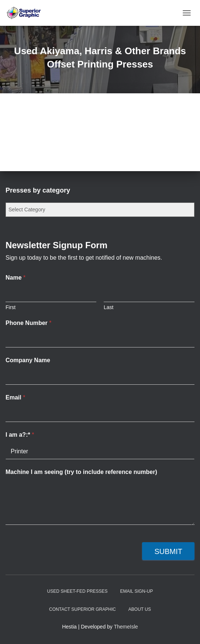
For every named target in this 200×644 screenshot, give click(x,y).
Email (15, 397)
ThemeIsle (126, 627)
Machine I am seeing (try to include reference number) (81, 472)
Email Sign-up (137, 591)
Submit (168, 551)
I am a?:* (20, 435)
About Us (140, 609)
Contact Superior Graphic (82, 609)
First (11, 307)
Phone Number (28, 323)
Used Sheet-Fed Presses (77, 591)
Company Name (28, 360)
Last (108, 307)
